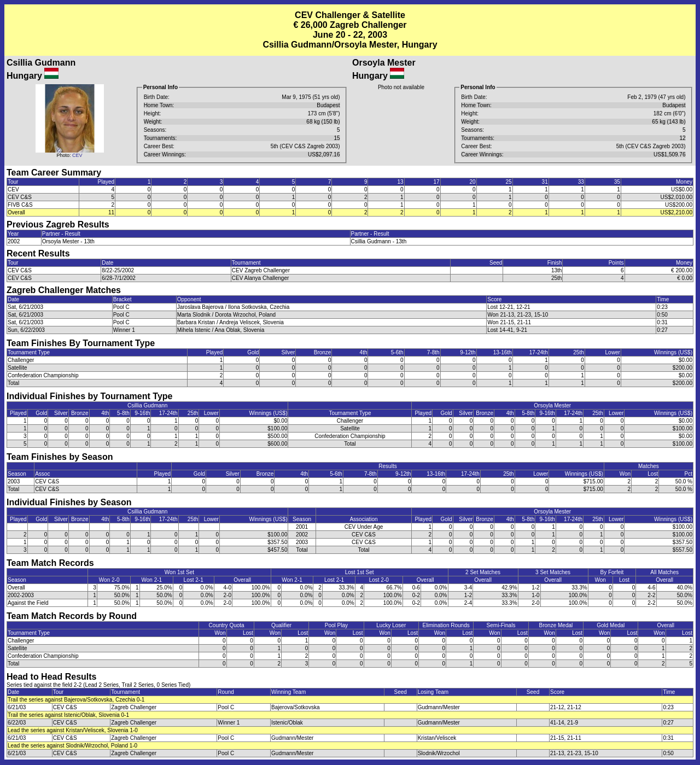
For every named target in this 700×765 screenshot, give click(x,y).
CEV (77, 155)
